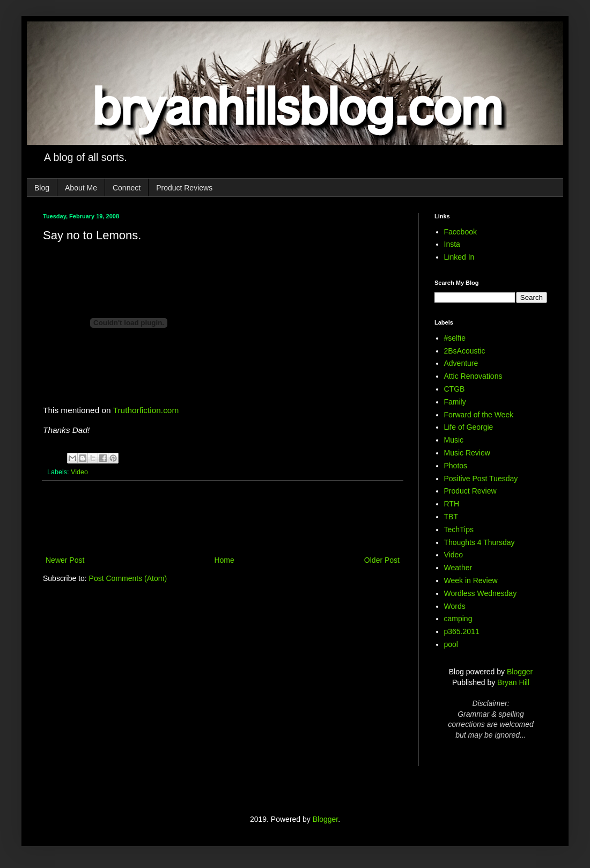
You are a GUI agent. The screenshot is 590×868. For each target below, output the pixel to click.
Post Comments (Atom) (128, 578)
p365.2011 (462, 631)
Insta (452, 244)
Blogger (520, 672)
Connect (127, 188)
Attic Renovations (473, 376)
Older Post (382, 560)
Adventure (461, 363)
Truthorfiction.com (146, 410)
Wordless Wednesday (481, 593)
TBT (451, 517)
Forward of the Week (479, 415)
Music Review (467, 453)
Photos (456, 466)
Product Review (470, 491)
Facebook (460, 232)
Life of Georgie (469, 427)
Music (454, 440)
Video (79, 472)
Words (455, 606)
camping (458, 619)
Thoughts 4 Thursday (480, 542)
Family (455, 402)
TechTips (459, 529)
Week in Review (471, 580)
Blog (42, 188)
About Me (81, 188)
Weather (458, 568)
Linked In (459, 257)
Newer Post (65, 560)
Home (224, 560)
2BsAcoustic (465, 351)
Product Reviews (184, 188)
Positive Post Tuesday (481, 479)
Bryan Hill (513, 682)
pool (451, 644)
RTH (452, 504)
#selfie (455, 338)
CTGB (455, 389)
